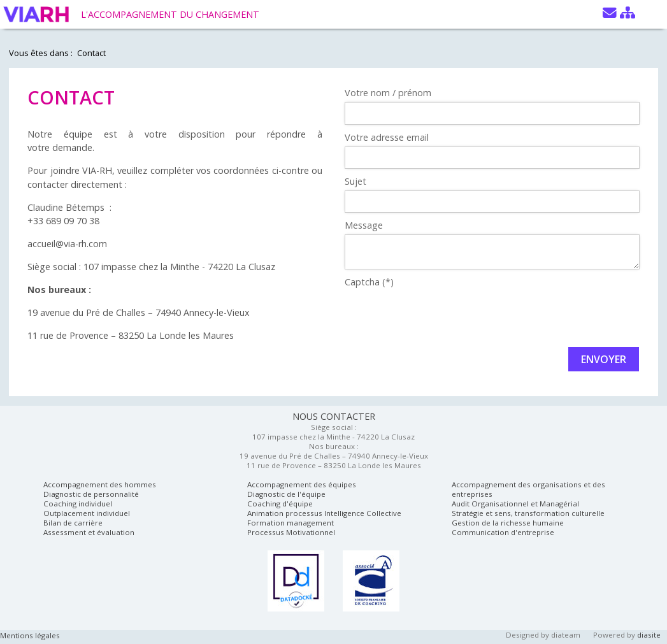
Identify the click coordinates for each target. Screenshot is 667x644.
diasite (649, 635)
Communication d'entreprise (503, 532)
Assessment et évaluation (89, 532)
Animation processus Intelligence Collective (324, 513)
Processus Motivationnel (291, 532)
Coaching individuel (78, 504)
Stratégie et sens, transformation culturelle (528, 513)
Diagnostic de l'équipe (286, 494)
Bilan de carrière (73, 523)
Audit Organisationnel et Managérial (515, 504)
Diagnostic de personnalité (91, 494)
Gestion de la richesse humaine (508, 523)
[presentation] (441, 316)
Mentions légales (30, 635)
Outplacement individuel (87, 513)
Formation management (290, 523)
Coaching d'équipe (280, 504)
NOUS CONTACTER (334, 416)
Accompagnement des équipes (302, 484)
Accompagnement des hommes (100, 484)
